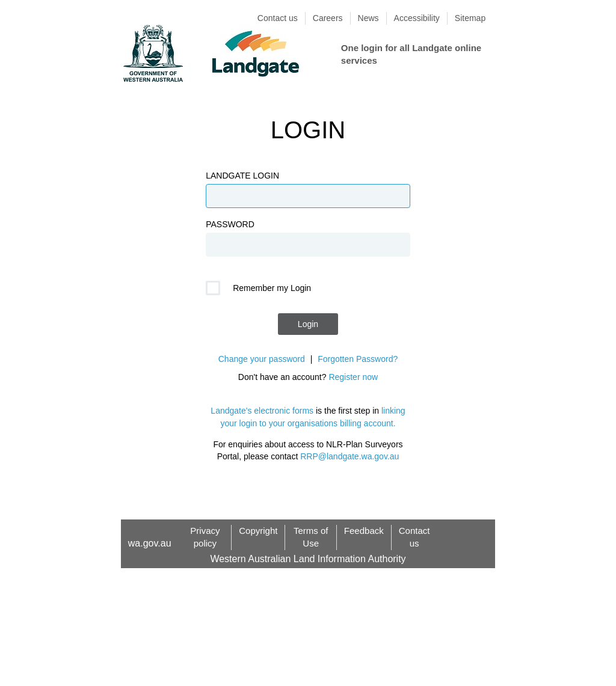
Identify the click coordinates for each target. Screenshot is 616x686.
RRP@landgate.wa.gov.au (350, 456)
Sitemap (470, 18)
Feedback (364, 531)
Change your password (262, 359)
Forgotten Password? (358, 359)
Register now (353, 377)
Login (308, 324)
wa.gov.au (150, 543)
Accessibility (417, 18)
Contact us (278, 18)
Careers (328, 18)
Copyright (258, 531)
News (368, 18)
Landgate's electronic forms (262, 411)
